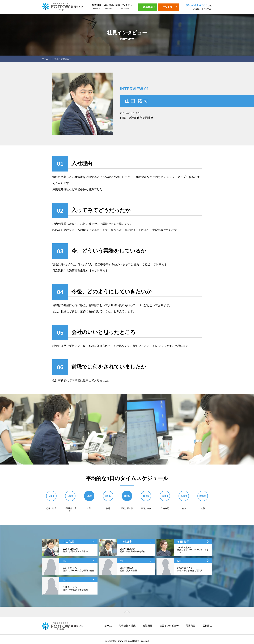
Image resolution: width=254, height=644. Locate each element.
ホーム (45, 59)
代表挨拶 (97, 7)
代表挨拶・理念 (127, 626)
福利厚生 (207, 626)
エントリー (169, 7)
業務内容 (190, 626)
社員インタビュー (125, 7)
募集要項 (148, 7)
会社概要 (109, 7)
